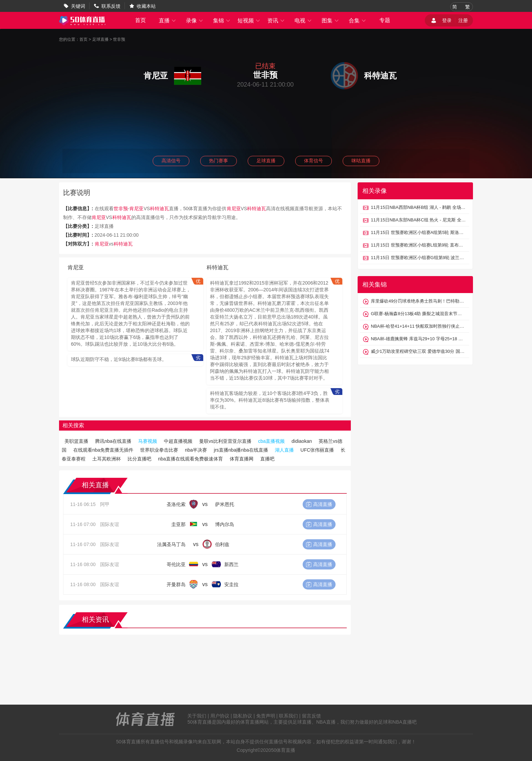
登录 (447, 20)
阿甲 (105, 504)
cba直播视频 (272, 441)
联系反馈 (111, 6)
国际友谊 (110, 524)
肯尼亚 (136, 209)
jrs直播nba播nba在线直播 (241, 450)
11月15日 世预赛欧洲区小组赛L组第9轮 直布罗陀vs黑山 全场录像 (418, 245)
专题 (385, 20)
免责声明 (266, 716)
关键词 (78, 6)
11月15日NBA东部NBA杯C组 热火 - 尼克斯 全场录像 (418, 220)
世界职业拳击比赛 (159, 450)
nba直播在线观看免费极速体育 (191, 459)
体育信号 (313, 161)
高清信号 (171, 161)
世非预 (119, 39)
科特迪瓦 (159, 209)
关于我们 (197, 716)
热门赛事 (218, 161)
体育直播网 (242, 459)
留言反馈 (311, 716)
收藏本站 (146, 6)
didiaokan (302, 441)
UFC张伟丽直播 (317, 450)
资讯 (276, 21)
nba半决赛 (196, 450)
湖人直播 (284, 450)
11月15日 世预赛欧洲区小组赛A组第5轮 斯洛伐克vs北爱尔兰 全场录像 (418, 232)
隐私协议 (243, 716)
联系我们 (288, 716)
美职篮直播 (76, 441)
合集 (358, 21)
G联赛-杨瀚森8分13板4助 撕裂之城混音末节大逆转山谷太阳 (418, 314)
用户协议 (220, 716)
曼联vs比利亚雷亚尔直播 (225, 441)
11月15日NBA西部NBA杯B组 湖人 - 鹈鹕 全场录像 (418, 207)
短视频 (249, 21)
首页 (140, 20)
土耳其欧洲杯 (107, 459)
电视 (303, 21)
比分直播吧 (139, 459)
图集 (330, 21)
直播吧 (267, 459)
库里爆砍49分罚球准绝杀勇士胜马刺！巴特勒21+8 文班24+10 (418, 301)
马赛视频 (148, 441)
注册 (463, 20)
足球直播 (100, 39)
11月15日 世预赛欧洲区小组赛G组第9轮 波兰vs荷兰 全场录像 (418, 258)
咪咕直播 (361, 161)
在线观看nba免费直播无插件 (103, 450)
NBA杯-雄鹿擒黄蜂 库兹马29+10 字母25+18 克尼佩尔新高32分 (418, 339)
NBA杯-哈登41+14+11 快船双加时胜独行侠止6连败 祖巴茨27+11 (418, 326)
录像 (195, 21)
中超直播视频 (178, 441)
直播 (168, 21)
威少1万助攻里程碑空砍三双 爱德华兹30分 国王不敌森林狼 (418, 351)
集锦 (222, 21)
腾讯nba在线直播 (113, 441)
